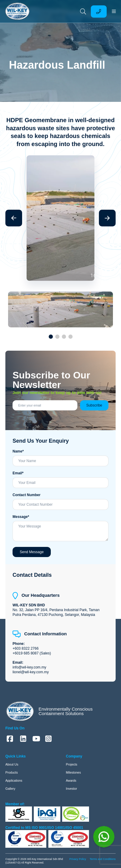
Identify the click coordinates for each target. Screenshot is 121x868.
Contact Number (26, 495)
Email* (18, 473)
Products (12, 772)
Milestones (73, 772)
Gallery (10, 789)
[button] (14, 218)
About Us (12, 764)
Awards (71, 780)
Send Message (32, 552)
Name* (18, 451)
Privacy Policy (78, 859)
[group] (60, 63)
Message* (21, 517)
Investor (72, 789)
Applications (14, 780)
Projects (72, 764)
